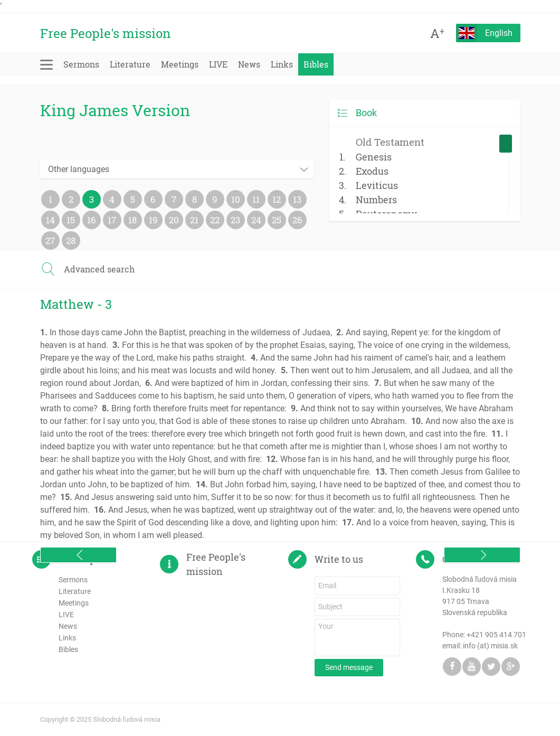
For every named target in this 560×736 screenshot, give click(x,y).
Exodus (372, 171)
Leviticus (377, 185)
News (249, 64)
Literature (130, 64)
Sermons (81, 64)
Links (282, 64)
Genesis (374, 157)
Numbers (376, 200)
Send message (349, 667)
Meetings (180, 64)
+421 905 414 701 (496, 635)
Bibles (316, 64)
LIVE (218, 64)
